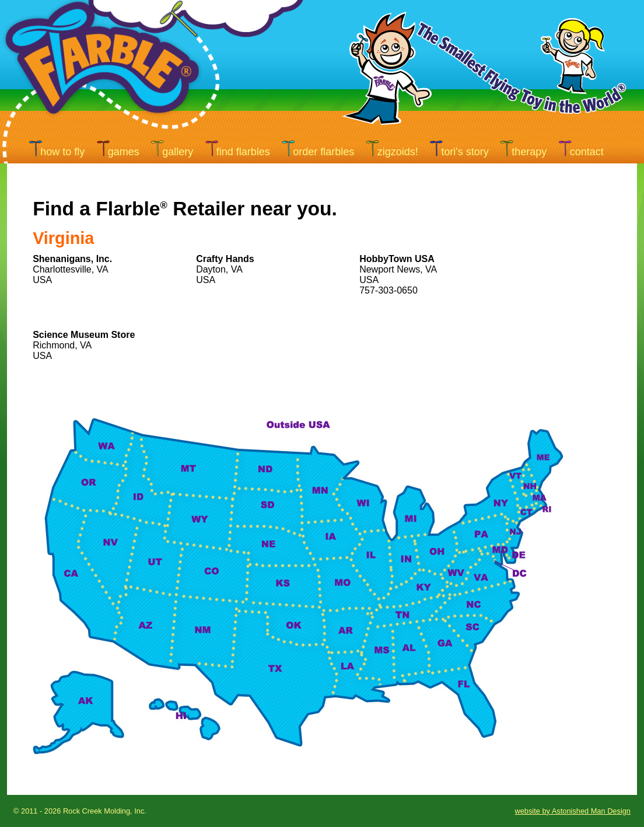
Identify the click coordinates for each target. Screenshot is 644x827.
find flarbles (243, 152)
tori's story (465, 152)
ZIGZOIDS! (398, 152)
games (124, 152)
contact (587, 152)
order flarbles (323, 152)
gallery (178, 152)
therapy (529, 152)
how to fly (62, 152)
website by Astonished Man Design (573, 811)
